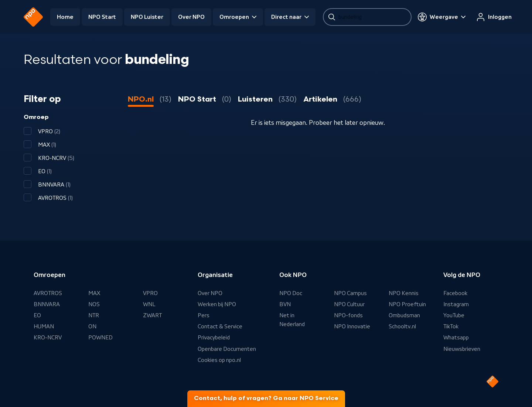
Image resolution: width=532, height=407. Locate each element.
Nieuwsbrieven (462, 349)
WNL (149, 304)
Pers (204, 315)
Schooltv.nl (402, 326)
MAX (94, 293)
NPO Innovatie (352, 326)
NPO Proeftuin (407, 304)
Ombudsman (404, 315)
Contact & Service (220, 326)
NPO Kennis (404, 293)
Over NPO (191, 17)
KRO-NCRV (48, 338)
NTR (94, 315)
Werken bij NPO (217, 304)
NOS (94, 304)
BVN (285, 304)
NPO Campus (350, 293)
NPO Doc (291, 293)
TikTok (451, 326)
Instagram (456, 304)
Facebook (455, 293)
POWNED (100, 338)
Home (65, 17)
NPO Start (102, 17)
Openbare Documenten (227, 349)
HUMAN (44, 326)
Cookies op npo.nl (219, 360)
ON (92, 326)
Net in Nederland (292, 320)
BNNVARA (47, 304)
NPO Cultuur (349, 304)
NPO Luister (147, 17)
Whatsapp (456, 338)
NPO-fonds (348, 315)
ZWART (152, 315)
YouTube (454, 315)
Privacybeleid (214, 338)
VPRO (150, 293)
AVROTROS (48, 293)
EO (37, 315)
